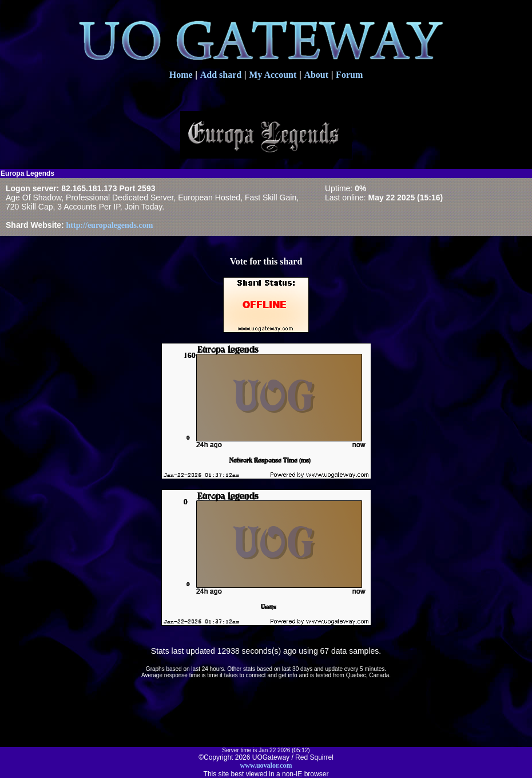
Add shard (221, 75)
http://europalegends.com (110, 225)
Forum (349, 75)
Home (181, 75)
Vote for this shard (266, 261)
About (316, 75)
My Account (273, 75)
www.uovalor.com (266, 765)
